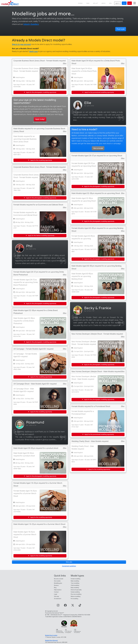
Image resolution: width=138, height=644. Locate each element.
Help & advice (58, 590)
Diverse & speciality (76, 590)
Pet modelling (74, 599)
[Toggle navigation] (135, 3)
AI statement (58, 599)
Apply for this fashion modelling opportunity (40, 236)
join (130, 3)
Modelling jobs (58, 583)
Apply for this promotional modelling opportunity (98, 92)
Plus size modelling (76, 594)
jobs (110, 3)
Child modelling (75, 585)
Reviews (56, 585)
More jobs (69, 562)
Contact (56, 592)
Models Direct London (51, 635)
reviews (80, 3)
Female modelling (76, 579)
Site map (56, 596)
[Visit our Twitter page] (73, 606)
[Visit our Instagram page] (58, 606)
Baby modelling (75, 588)
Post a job (121, 29)
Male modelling (75, 581)
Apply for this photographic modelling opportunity (40, 92)
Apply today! (40, 119)
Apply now (34, 51)
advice (103, 3)
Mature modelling (76, 596)
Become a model (59, 579)
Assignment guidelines (69, 566)
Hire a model (98, 148)
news (88, 3)
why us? (95, 3)
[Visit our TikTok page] (80, 606)
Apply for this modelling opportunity (40, 160)
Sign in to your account (21, 44)
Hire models (57, 581)
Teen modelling (75, 583)
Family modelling (75, 592)
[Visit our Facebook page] (65, 606)
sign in (117, 3)
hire (124, 3)
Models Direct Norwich (51, 640)
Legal (56, 594)
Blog (55, 588)
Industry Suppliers (31, 24)
